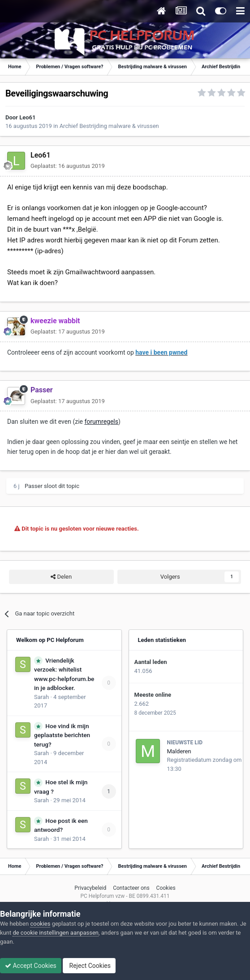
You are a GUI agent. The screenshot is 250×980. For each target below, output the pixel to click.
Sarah (41, 697)
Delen (61, 577)
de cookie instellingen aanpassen (56, 933)
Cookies (166, 888)
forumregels (101, 422)
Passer (34, 486)
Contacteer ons (131, 888)
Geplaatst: (68, 166)
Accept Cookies (31, 966)
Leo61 (27, 117)
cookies (40, 924)
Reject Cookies (89, 966)
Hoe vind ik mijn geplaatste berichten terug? (62, 735)
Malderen (179, 751)
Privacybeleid (90, 888)
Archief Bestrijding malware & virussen (109, 126)
